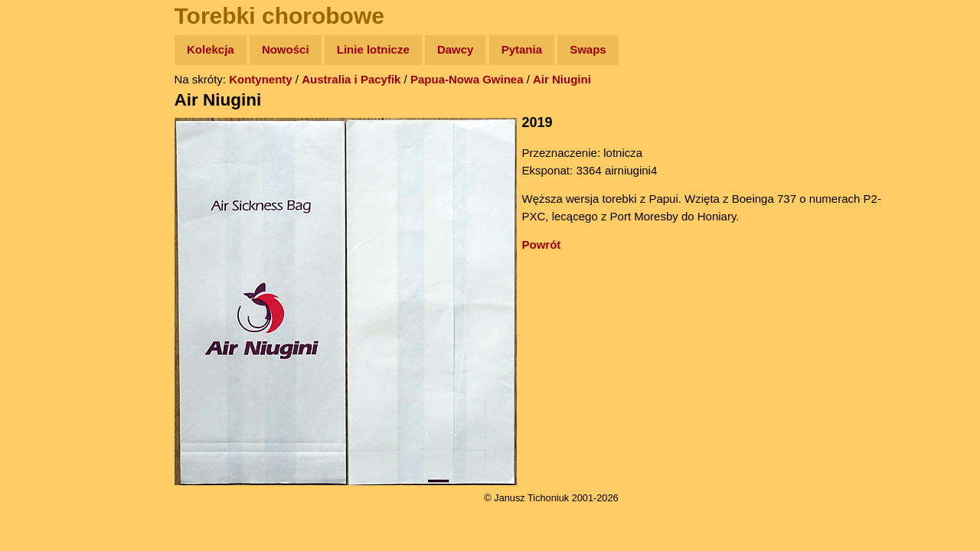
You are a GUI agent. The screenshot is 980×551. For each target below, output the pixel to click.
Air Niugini (562, 79)
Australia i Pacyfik (351, 79)
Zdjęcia (46, 139)
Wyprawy (51, 109)
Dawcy (456, 49)
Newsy (44, 168)
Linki (39, 286)
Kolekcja (211, 49)
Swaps (588, 49)
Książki (46, 198)
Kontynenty (261, 79)
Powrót (542, 245)
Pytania (522, 49)
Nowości (286, 49)
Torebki (46, 316)
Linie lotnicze (373, 49)
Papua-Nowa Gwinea (467, 79)
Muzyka (46, 227)
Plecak (44, 257)
